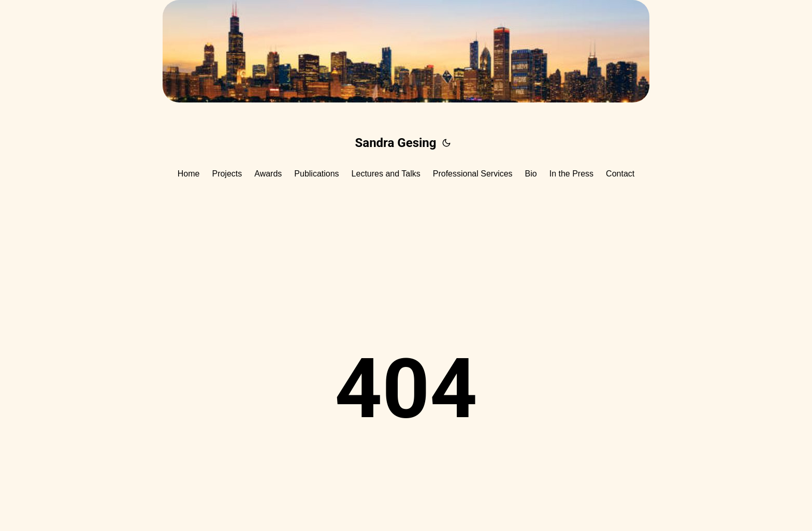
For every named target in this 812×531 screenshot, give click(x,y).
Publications (316, 174)
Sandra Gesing (396, 143)
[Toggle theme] (446, 143)
